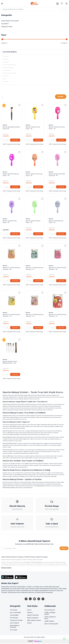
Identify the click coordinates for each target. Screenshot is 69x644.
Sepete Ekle (15, 140)
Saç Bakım (5, 24)
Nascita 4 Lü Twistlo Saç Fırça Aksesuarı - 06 (57, 268)
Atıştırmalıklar (14, 615)
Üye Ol (29, 610)
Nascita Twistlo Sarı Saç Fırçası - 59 (33, 128)
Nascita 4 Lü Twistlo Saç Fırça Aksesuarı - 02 (57, 315)
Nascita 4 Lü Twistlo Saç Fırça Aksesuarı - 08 (11, 268)
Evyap (4, 79)
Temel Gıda (14, 610)
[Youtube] (34, 599)
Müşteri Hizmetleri (33, 615)
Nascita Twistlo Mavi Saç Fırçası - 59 (56, 222)
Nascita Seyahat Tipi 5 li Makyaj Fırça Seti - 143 (10, 362)
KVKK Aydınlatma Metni (50, 618)
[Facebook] (25, 599)
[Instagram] (39, 599)
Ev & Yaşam (14, 630)
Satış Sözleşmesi (50, 610)
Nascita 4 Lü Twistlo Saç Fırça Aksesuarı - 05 (11, 315)
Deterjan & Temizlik (16, 621)
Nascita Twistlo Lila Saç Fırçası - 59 (10, 222)
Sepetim (30, 613)
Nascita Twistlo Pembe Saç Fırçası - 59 (11, 175)
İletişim (29, 623)
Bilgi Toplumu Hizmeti (34, 621)
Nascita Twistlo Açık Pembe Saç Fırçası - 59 (57, 175)
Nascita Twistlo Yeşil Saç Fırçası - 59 (33, 222)
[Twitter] (30, 599)
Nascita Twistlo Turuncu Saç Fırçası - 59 (34, 175)
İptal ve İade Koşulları (51, 624)
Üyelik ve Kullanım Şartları (50, 614)
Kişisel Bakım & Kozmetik (10, 21)
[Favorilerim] (62, 4)
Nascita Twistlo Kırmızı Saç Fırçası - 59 (57, 128)
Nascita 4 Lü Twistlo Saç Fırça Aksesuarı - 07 (34, 268)
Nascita (5, 125)
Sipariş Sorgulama (33, 618)
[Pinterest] (44, 599)
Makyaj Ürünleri (7, 27)
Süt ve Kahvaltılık (15, 613)
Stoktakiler (8, 97)
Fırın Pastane (14, 618)
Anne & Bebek (14, 623)
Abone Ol (64, 548)
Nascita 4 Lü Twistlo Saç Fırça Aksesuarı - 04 (34, 315)
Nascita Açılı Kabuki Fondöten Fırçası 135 (11, 128)
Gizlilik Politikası (49, 621)
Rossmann (6, 81)
